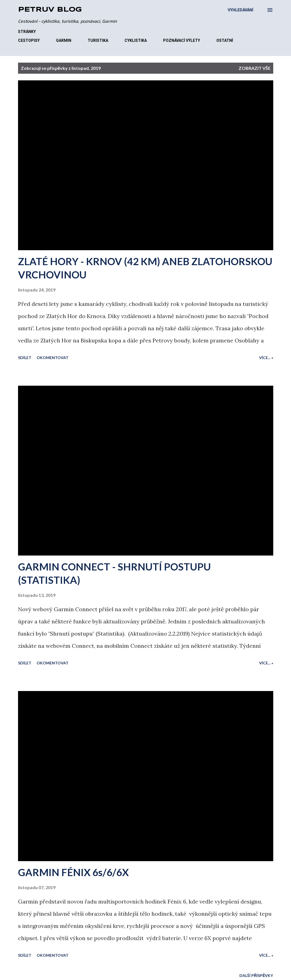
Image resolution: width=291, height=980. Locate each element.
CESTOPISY (29, 40)
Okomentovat (53, 358)
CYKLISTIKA (136, 40)
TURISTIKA (98, 40)
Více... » (266, 358)
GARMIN (64, 40)
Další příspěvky (256, 975)
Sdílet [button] (25, 358)
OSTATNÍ (225, 40)
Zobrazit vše (255, 68)
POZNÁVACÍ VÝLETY (182, 40)
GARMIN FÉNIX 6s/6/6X (73, 872)
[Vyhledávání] (241, 10)
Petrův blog (50, 10)
